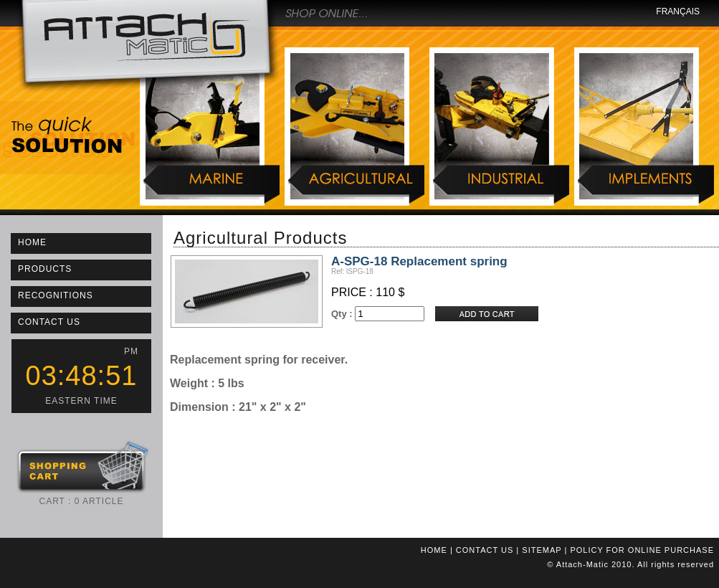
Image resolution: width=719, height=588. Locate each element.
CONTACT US (49, 322)
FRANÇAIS (678, 11)
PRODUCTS (45, 269)
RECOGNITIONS (56, 295)
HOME (32, 242)
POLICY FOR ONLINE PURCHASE (642, 550)
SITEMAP (542, 550)
